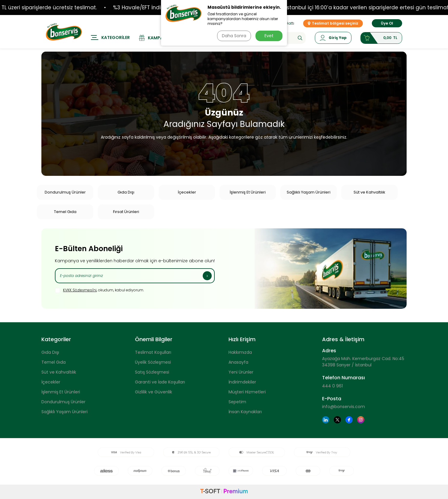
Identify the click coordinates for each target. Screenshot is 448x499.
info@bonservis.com (343, 407)
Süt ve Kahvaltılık (369, 192)
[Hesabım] (333, 38)
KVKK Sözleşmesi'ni (80, 290)
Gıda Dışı (126, 192)
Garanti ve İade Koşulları (160, 382)
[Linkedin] (326, 420)
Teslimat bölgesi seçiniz (333, 23)
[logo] (64, 32)
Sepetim (237, 402)
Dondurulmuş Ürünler (65, 192)
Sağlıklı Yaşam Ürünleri (309, 192)
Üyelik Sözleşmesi (153, 362)
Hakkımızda (240, 352)
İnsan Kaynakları (245, 412)
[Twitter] (337, 420)
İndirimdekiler (242, 382)
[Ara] (300, 38)
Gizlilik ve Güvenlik (154, 392)
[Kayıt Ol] (207, 276)
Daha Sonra (234, 36)
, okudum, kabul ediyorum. (99, 290)
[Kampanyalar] (159, 38)
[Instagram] (361, 420)
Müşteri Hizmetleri (247, 392)
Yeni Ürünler (241, 372)
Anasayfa (238, 362)
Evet (269, 36)
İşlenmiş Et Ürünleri (248, 192)
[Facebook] (349, 420)
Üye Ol (387, 23)
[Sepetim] (381, 38)
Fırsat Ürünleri (126, 212)
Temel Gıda (65, 212)
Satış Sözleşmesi (152, 372)
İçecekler (187, 192)
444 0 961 (332, 386)
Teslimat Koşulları (153, 352)
